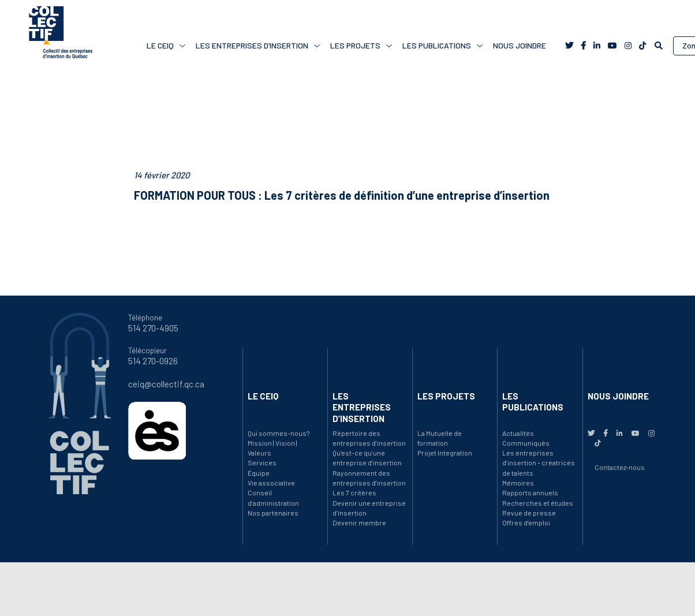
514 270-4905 (153, 328)
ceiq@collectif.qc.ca (166, 384)
